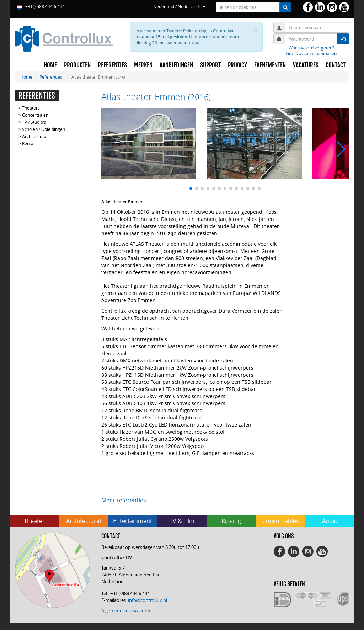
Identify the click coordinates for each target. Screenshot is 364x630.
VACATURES (306, 65)
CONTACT (336, 65)
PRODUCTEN (77, 65)
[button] (191, 189)
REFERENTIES (112, 65)
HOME (50, 65)
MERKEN (143, 65)
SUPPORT (210, 65)
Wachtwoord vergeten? (311, 48)
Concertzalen (35, 115)
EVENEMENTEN (270, 65)
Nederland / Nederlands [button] (179, 6)
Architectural (35, 136)
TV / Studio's (34, 122)
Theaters (31, 108)
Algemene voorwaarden (127, 610)
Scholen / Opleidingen (44, 129)
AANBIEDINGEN (176, 65)
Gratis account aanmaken (311, 53)
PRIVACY (237, 65)
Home (26, 77)
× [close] (255, 31)
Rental (28, 143)
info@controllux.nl (148, 600)
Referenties (51, 77)
